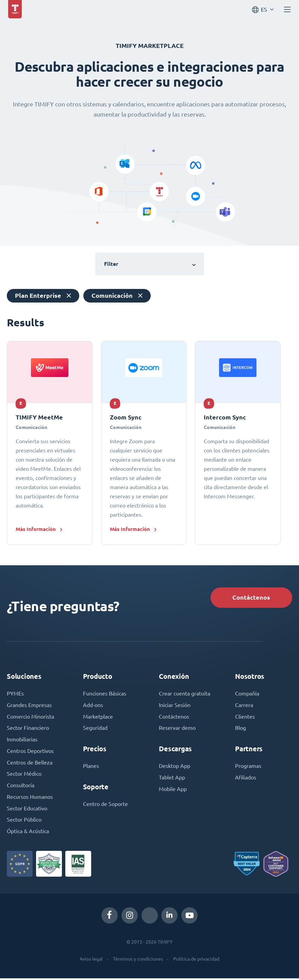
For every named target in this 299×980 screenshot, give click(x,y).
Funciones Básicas (105, 694)
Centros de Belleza (30, 764)
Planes (91, 767)
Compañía (247, 694)
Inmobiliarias (22, 741)
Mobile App (173, 790)
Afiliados (246, 779)
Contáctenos (251, 598)
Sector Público (24, 822)
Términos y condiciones (138, 961)
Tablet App (172, 779)
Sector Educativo (27, 810)
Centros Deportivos (30, 752)
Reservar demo (177, 729)
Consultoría (21, 787)
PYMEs (15, 694)
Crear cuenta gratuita (185, 694)
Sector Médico (24, 775)
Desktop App (175, 767)
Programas (248, 767)
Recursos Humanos (30, 798)
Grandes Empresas (29, 706)
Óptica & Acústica (28, 833)
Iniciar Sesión (175, 706)
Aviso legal (91, 961)
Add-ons (93, 706)
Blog (240, 729)
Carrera (244, 706)
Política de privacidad (196, 961)
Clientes (245, 718)
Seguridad (95, 729)
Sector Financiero (28, 729)
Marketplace (98, 718)
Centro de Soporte (105, 805)
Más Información (36, 529)
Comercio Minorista (30, 718)
